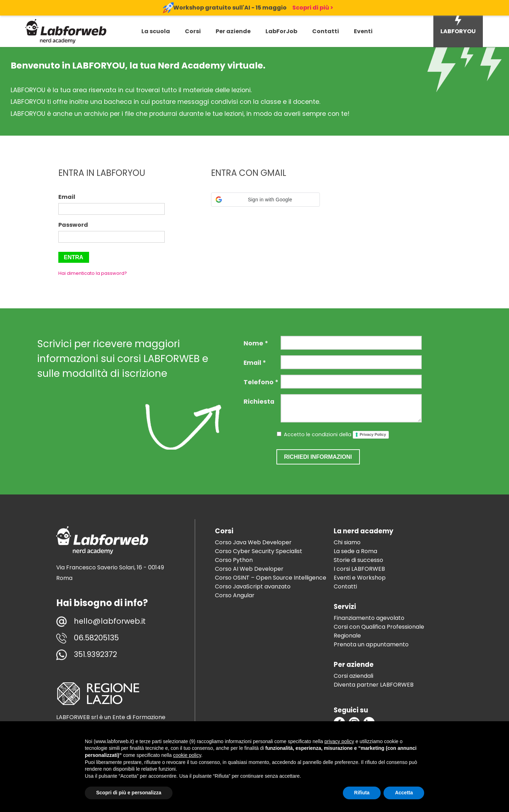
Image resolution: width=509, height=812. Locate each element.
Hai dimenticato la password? (93, 273)
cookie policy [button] (187, 755)
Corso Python (234, 560)
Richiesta (259, 402)
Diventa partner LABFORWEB (374, 685)
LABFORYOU (458, 31)
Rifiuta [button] (362, 793)
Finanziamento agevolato (369, 618)
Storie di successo (358, 560)
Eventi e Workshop (360, 578)
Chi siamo (347, 542)
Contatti (326, 31)
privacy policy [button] (339, 741)
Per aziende (233, 31)
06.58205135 (96, 638)
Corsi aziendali (353, 676)
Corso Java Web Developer (253, 542)
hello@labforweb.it (110, 621)
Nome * (256, 343)
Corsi (193, 31)
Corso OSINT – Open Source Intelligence (271, 578)
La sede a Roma (355, 551)
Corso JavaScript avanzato (253, 586)
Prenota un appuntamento (371, 644)
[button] (266, 200)
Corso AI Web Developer (249, 569)
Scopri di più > (313, 8)
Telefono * (261, 382)
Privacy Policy (373, 434)
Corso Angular (235, 595)
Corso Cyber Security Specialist (259, 551)
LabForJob (281, 31)
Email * (255, 363)
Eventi (363, 31)
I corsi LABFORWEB (359, 569)
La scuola (156, 31)
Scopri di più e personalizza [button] (129, 793)
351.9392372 (95, 654)
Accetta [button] (404, 793)
